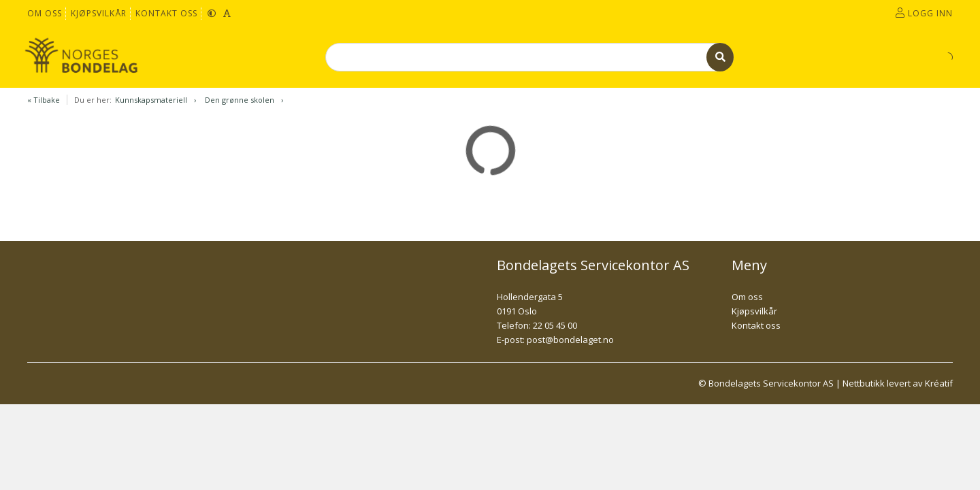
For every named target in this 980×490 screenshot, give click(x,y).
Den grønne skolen (240, 100)
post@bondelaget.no (570, 340)
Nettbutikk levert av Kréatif (898, 383)
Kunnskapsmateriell (151, 100)
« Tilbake (44, 100)
